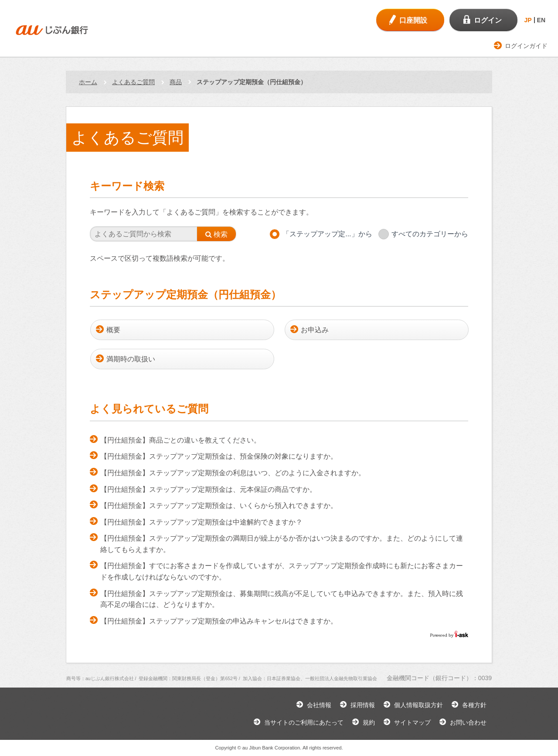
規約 (369, 722)
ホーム (88, 82)
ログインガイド (526, 46)
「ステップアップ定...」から (327, 234)
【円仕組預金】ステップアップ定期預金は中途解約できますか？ (201, 522)
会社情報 (319, 705)
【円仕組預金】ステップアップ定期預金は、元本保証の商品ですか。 (208, 489)
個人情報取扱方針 (418, 705)
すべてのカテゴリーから (430, 234)
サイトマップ (412, 722)
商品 (176, 82)
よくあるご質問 (133, 82)
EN (541, 20)
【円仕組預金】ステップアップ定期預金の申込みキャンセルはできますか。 (219, 621)
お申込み (315, 330)
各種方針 (474, 705)
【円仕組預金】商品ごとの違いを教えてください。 (180, 440)
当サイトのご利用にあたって (304, 722)
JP (528, 20)
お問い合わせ (468, 722)
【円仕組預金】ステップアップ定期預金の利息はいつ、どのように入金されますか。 (233, 473)
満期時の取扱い (131, 359)
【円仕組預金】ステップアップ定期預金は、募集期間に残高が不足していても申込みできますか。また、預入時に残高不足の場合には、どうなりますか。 (282, 599)
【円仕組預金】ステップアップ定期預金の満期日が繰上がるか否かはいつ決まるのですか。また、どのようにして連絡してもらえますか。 (282, 544)
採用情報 (363, 705)
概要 (113, 330)
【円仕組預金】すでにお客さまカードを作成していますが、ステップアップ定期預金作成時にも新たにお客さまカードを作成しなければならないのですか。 (282, 571)
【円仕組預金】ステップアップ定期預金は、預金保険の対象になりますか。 (219, 456)
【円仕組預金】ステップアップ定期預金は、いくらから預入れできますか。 (219, 506)
